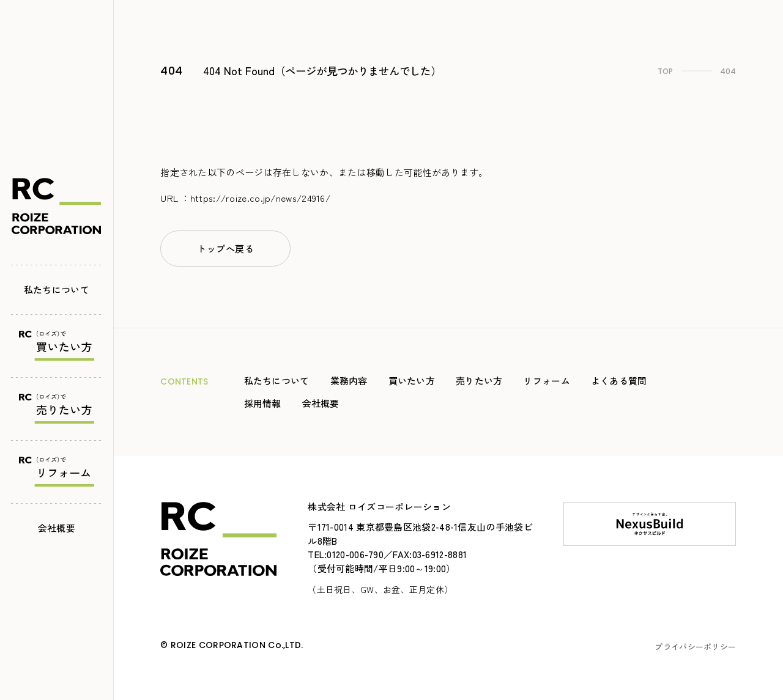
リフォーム (547, 381)
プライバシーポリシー (695, 647)
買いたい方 (412, 381)
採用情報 (263, 403)
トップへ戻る (225, 249)
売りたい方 (479, 381)
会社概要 (57, 524)
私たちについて (57, 286)
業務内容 (349, 381)
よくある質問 (619, 381)
